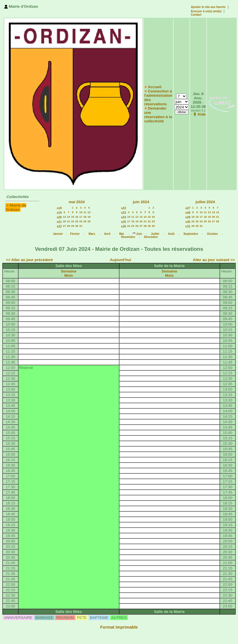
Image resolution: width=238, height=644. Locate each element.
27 (64, 226)
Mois (69, 275)
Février (75, 234)
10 (81, 212)
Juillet (155, 234)
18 (85, 217)
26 (89, 221)
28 (68, 226)
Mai (122, 234)
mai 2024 (77, 202)
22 (73, 221)
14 (68, 217)
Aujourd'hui (120, 260)
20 (64, 221)
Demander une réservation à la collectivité (158, 115)
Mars (92, 234)
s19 (59, 213)
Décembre (151, 237)
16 (77, 217)
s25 (123, 222)
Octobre (212, 234)
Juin (139, 234)
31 (81, 226)
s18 (59, 208)
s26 (123, 226)
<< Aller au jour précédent (29, 260)
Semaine (69, 271)
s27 (188, 208)
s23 (123, 213)
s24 (123, 217)
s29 (188, 217)
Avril (107, 234)
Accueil (155, 87)
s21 (59, 222)
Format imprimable (119, 627)
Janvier (58, 234)
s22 (59, 226)
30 (77, 226)
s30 (188, 222)
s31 (188, 226)
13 (64, 217)
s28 (188, 213)
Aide (202, 114)
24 (81, 221)
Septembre (191, 234)
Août (171, 234)
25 (85, 221)
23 (77, 221)
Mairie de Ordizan (16, 207)
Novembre (128, 237)
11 (85, 212)
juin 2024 (141, 202)
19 (89, 217)
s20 (59, 217)
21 (68, 221)
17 (81, 217)
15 (73, 217)
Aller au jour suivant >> (214, 260)
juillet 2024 (205, 202)
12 (89, 212)
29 (73, 226)
